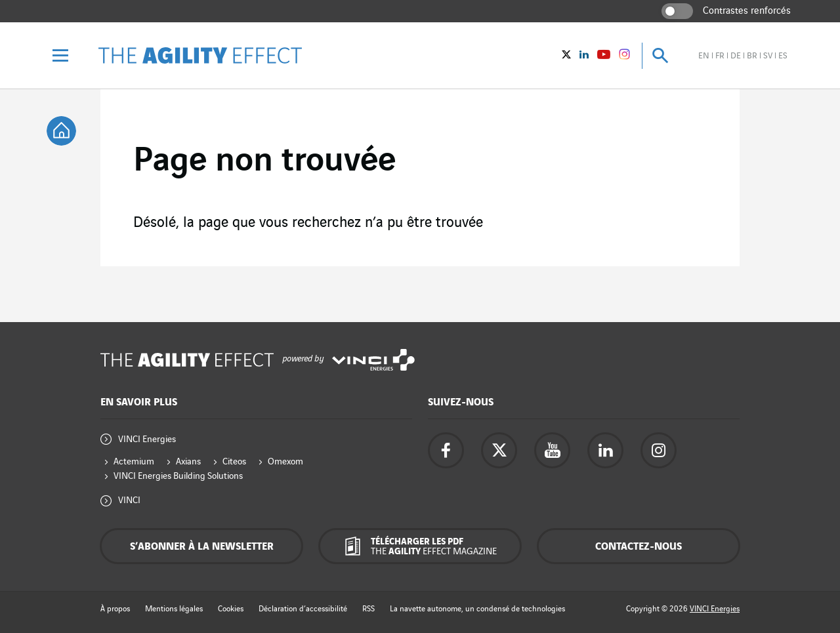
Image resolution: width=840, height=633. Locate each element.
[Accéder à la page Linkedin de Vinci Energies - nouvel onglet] (605, 450)
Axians (188, 461)
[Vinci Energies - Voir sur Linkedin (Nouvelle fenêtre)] (584, 56)
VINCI (129, 500)
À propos (115, 609)
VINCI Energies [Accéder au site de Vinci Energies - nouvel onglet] (715, 609)
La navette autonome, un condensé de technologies (477, 609)
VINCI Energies (147, 439)
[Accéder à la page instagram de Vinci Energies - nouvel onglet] (659, 450)
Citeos (234, 461)
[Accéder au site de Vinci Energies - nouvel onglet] (373, 360)
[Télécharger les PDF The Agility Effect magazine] (420, 546)
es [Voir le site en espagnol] (783, 56)
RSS (368, 609)
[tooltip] (61, 131)
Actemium (134, 461)
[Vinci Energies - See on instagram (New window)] (624, 56)
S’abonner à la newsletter (202, 547)
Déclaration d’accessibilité (303, 609)
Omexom (285, 461)
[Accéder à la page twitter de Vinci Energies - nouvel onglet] (499, 450)
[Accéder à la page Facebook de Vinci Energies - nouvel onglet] (446, 450)
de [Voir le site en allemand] (736, 56)
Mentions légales (174, 609)
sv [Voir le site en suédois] (768, 56)
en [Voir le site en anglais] (704, 56)
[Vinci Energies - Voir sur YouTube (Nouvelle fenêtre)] (604, 56)
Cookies (231, 609)
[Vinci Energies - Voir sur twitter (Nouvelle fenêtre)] (566, 56)
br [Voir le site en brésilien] (752, 56)
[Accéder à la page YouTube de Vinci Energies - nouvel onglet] (552, 450)
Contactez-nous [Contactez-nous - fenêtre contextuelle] (639, 547)
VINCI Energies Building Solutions (178, 476)
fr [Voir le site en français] (720, 56)
